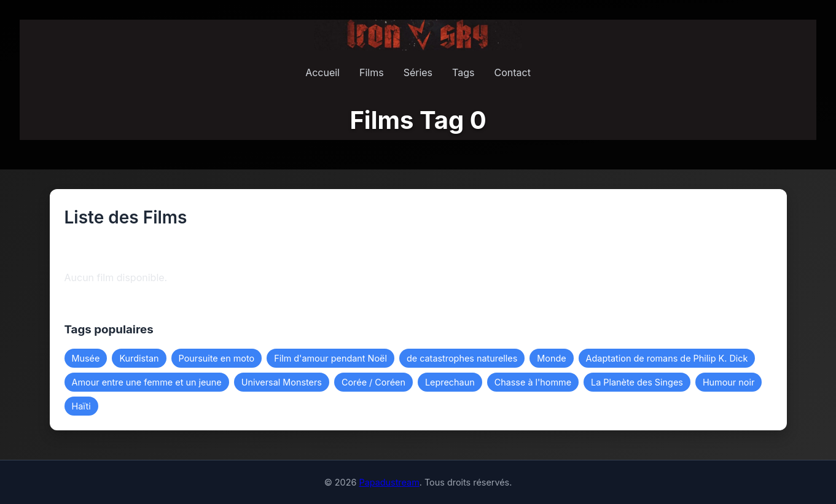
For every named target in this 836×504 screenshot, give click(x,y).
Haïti (81, 406)
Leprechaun (450, 382)
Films (372, 72)
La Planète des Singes (637, 382)
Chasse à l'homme (533, 382)
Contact (512, 72)
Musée (86, 358)
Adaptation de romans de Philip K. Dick (667, 358)
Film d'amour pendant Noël (330, 358)
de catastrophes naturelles (462, 358)
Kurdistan (139, 358)
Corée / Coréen (373, 382)
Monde (551, 358)
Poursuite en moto (217, 358)
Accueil (322, 72)
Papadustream (389, 482)
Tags (463, 72)
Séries (418, 72)
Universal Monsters (282, 382)
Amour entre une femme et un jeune (147, 382)
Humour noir (729, 382)
